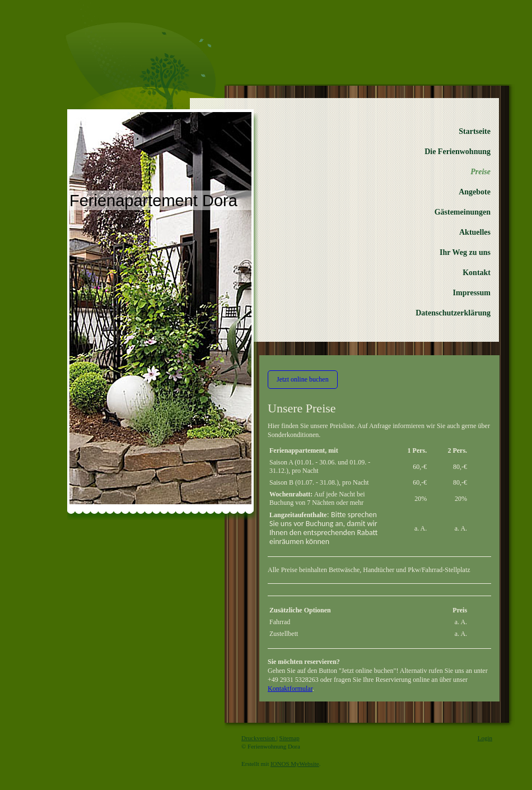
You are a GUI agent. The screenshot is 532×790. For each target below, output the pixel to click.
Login (485, 738)
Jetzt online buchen (303, 379)
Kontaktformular (290, 689)
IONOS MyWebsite (295, 764)
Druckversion (259, 738)
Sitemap (290, 738)
